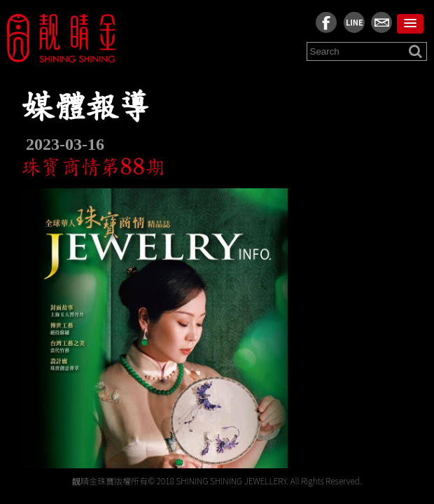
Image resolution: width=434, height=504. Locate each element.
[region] (217, 269)
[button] (410, 24)
